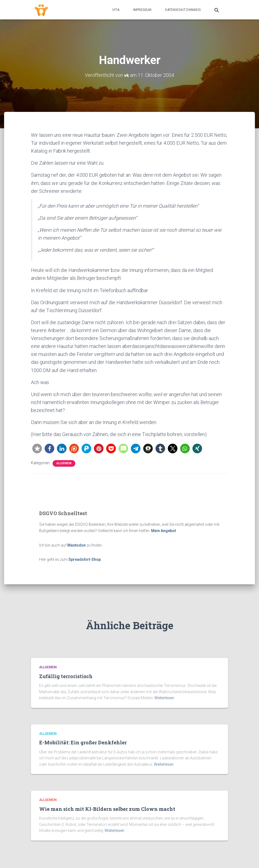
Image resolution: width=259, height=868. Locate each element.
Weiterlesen (164, 698)
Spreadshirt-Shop (85, 559)
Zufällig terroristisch (66, 676)
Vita (116, 10)
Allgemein (64, 463)
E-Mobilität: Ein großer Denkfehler (83, 742)
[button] (37, 448)
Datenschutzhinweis (183, 10)
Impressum (142, 10)
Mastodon (77, 545)
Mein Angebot (163, 531)
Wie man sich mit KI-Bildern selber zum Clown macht (107, 809)
